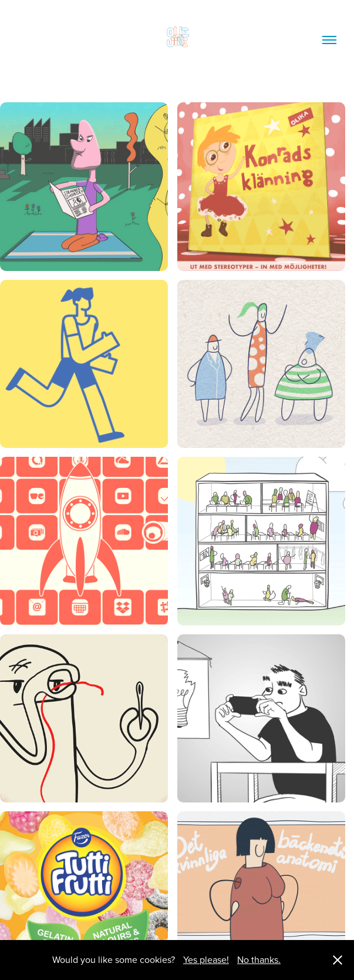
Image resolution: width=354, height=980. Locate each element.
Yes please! (206, 959)
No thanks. (259, 959)
